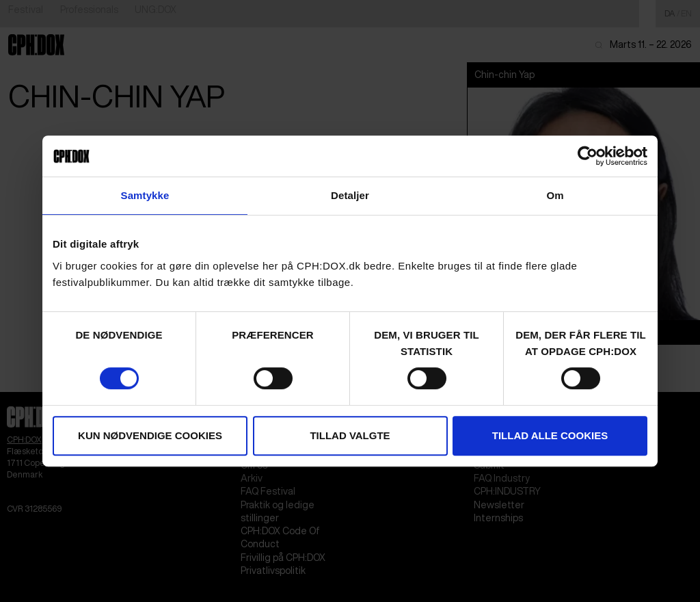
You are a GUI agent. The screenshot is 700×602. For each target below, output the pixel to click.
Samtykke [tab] (145, 195)
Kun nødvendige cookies (150, 435)
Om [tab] (555, 195)
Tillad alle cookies (550, 435)
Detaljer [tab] (350, 195)
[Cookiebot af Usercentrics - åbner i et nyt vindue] (588, 156)
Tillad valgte (350, 435)
